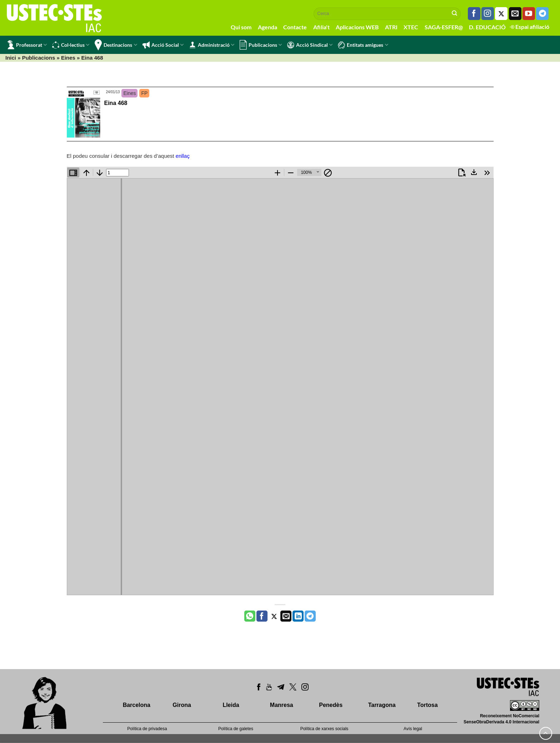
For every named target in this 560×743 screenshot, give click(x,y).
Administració (212, 45)
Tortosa (427, 705)
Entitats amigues (363, 45)
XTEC (411, 27)
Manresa (282, 705)
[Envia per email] (286, 616)
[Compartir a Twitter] (274, 616)
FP (144, 93)
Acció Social (163, 45)
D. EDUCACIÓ (487, 27)
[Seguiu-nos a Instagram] (488, 14)
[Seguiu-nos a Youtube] (529, 14)
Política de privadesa (147, 729)
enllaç (183, 156)
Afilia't (321, 27)
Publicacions (261, 45)
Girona (182, 705)
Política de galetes (236, 729)
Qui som (241, 27)
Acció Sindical (310, 45)
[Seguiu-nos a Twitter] (501, 14)
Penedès (331, 705)
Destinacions (116, 45)
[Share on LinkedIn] (298, 616)
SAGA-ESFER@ (444, 27)
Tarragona (382, 705)
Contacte (295, 27)
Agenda (267, 27)
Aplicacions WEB (357, 27)
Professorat (27, 45)
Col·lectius (71, 45)
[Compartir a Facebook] (262, 616)
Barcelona (137, 705)
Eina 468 (116, 103)
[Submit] (455, 14)
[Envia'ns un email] (515, 14)
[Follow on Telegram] (542, 14)
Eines (68, 58)
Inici (11, 58)
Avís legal (413, 729)
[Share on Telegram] (310, 616)
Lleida (231, 705)
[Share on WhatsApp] (250, 616)
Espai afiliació (529, 27)
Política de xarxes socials (324, 729)
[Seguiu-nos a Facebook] (474, 14)
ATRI (391, 27)
